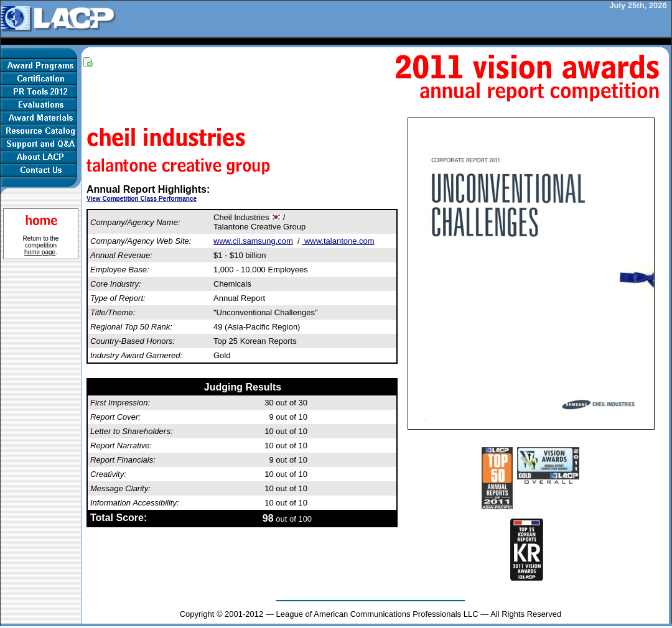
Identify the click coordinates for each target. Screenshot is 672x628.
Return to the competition (41, 245)
